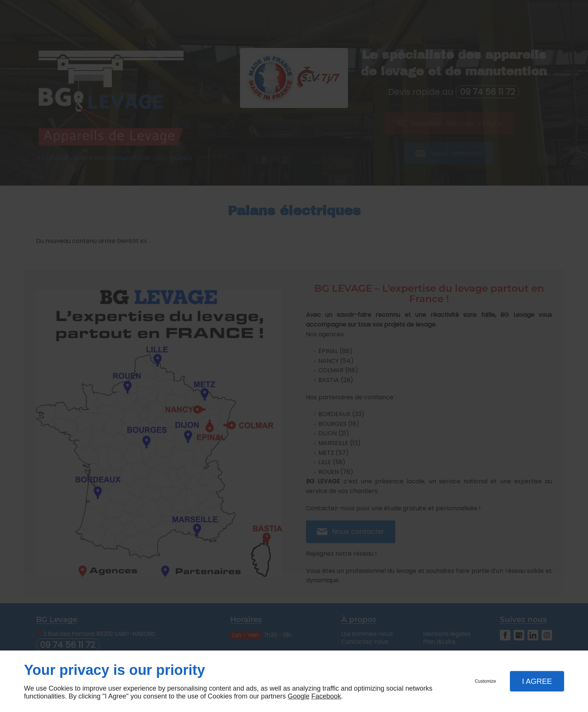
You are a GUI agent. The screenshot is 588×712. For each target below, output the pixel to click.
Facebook (326, 696)
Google (298, 696)
